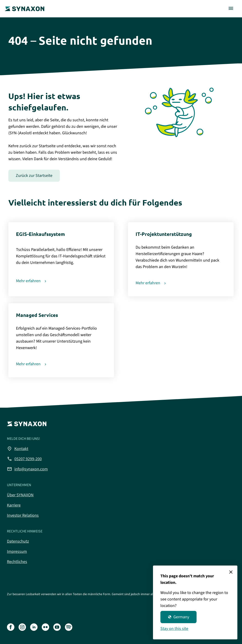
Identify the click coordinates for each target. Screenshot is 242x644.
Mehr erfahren (28, 281)
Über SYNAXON (20, 495)
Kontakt (18, 449)
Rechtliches (17, 562)
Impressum (17, 552)
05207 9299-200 (24, 459)
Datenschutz (18, 541)
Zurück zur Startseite (34, 176)
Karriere (14, 505)
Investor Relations (23, 515)
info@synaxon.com (27, 469)
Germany (178, 617)
